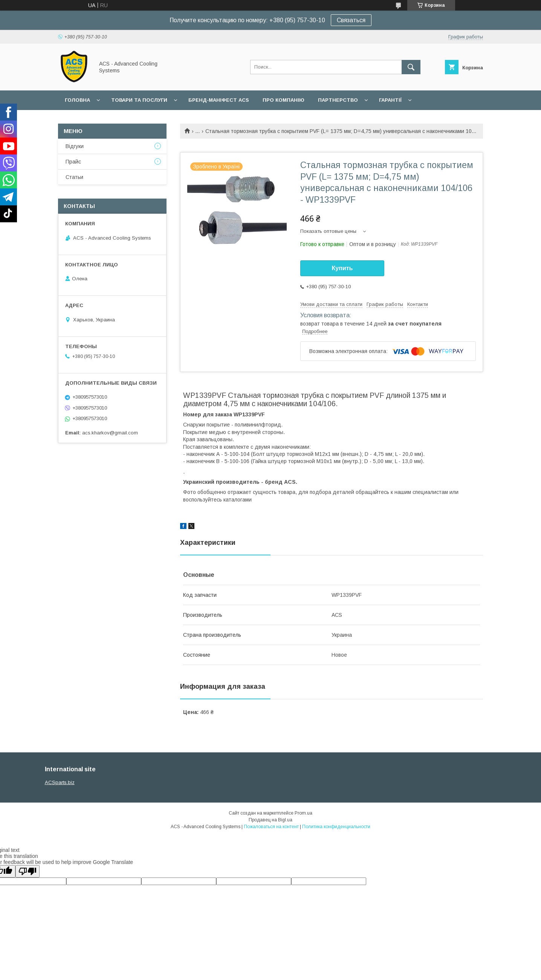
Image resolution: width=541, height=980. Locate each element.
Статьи (74, 177)
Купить (342, 268)
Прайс (73, 162)
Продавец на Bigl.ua (270, 820)
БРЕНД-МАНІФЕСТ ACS (219, 100)
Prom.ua (303, 813)
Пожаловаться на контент (271, 827)
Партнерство (338, 100)
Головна (77, 100)
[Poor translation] (28, 871)
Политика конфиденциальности (336, 827)
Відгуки (75, 146)
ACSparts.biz (60, 782)
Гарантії (390, 100)
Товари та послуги (139, 100)
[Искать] (411, 67)
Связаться (351, 20)
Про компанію (283, 100)
